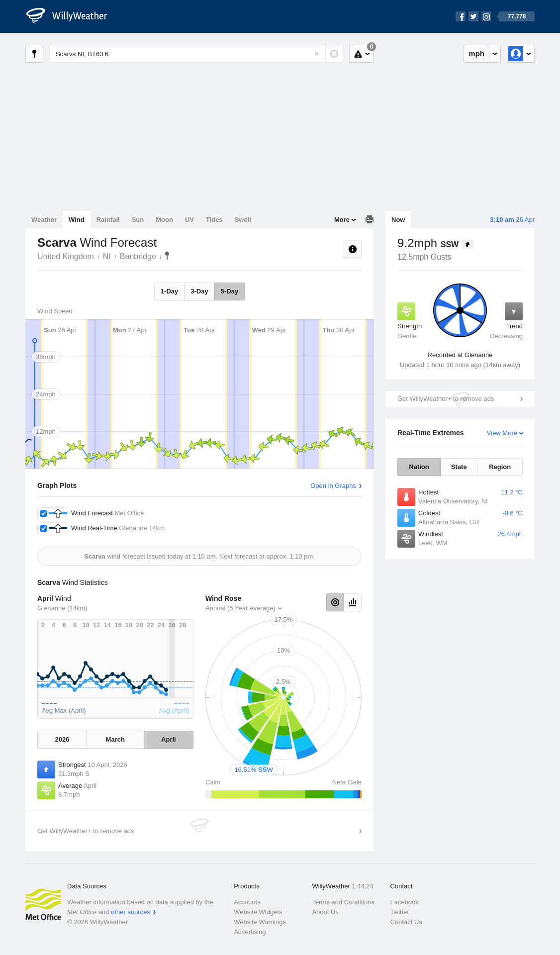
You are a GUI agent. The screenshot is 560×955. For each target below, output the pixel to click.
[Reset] (317, 54)
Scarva (167, 256)
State (459, 467)
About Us (325, 912)
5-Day (230, 291)
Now (398, 220)
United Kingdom (66, 256)
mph (476, 53)
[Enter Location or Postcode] (196, 54)
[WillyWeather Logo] (72, 16)
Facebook (405, 902)
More (342, 220)
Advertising (250, 932)
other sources (131, 912)
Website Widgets (258, 912)
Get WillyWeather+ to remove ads (446, 399)
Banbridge (138, 256)
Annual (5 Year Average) (240, 608)
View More (502, 433)
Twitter (400, 912)
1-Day (169, 291)
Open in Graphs (333, 486)
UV (189, 220)
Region (500, 467)
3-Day (199, 291)
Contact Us (406, 922)
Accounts (247, 902)
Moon (164, 220)
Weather (44, 220)
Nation (419, 467)
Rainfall (108, 220)
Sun (138, 220)
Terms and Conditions (343, 902)
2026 (62, 739)
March (115, 739)
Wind (77, 220)
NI (107, 256)
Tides (214, 220)
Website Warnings (260, 922)
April (169, 739)
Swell (243, 220)
